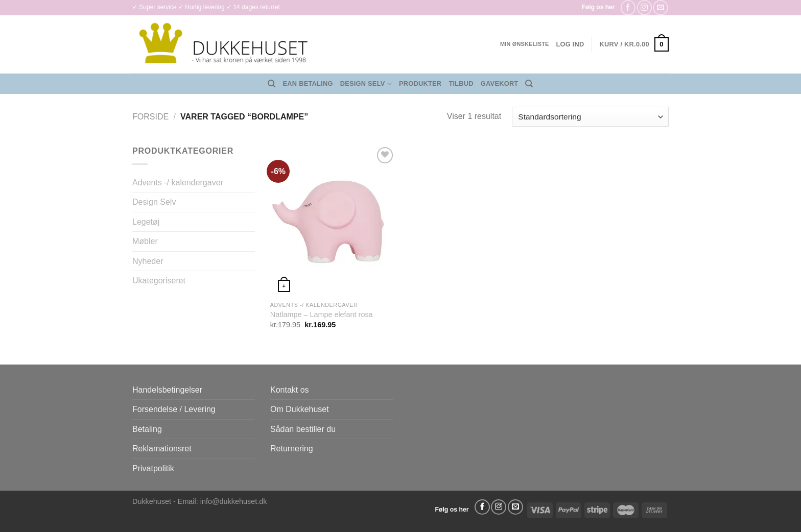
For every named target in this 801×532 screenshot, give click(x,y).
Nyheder (148, 261)
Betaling (147, 429)
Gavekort (500, 83)
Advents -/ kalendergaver (178, 183)
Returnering (292, 449)
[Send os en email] (660, 7)
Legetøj (146, 222)
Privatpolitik (153, 468)
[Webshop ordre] (590, 117)
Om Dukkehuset (300, 409)
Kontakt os (290, 390)
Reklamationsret (162, 449)
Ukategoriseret (159, 281)
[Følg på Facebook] (628, 7)
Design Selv (366, 84)
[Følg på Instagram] (644, 7)
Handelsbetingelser (167, 390)
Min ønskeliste (525, 44)
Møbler (145, 241)
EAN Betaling (308, 83)
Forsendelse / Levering (174, 409)
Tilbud (461, 83)
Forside (150, 117)
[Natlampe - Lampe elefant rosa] (333, 220)
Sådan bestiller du (303, 429)
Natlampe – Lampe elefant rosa (322, 315)
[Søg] (272, 84)
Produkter (420, 83)
